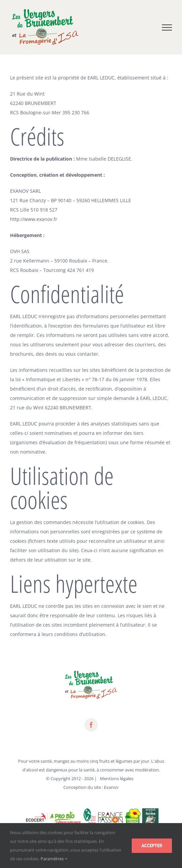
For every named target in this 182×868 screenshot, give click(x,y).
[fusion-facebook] (91, 725)
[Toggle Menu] (167, 27)
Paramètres (54, 859)
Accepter (152, 846)
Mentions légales (117, 778)
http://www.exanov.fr (34, 219)
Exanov (111, 787)
